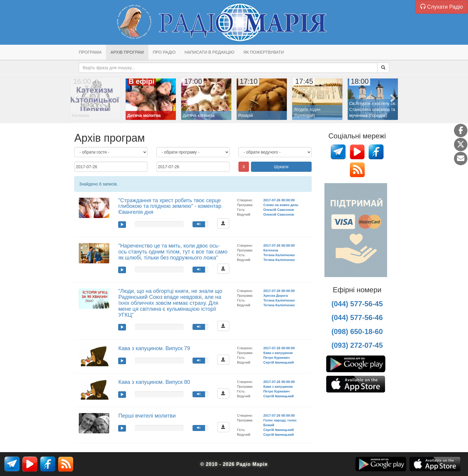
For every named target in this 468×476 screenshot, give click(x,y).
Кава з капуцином (278, 353)
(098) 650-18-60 (357, 331)
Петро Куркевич (276, 358)
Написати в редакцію (209, 52)
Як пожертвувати (264, 52)
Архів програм (127, 52)
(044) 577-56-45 (357, 304)
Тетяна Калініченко (279, 255)
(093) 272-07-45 (357, 345)
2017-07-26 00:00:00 (279, 200)
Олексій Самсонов (279, 210)
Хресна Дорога (275, 296)
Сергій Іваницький (278, 362)
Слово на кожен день (281, 205)
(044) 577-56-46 (357, 317)
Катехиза (271, 250)
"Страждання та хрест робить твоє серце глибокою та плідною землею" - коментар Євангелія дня (170, 206)
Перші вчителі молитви (147, 416)
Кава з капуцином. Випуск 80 (154, 382)
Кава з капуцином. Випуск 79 (154, 348)
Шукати (281, 167)
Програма (90, 52)
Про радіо (164, 52)
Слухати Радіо (442, 7)
